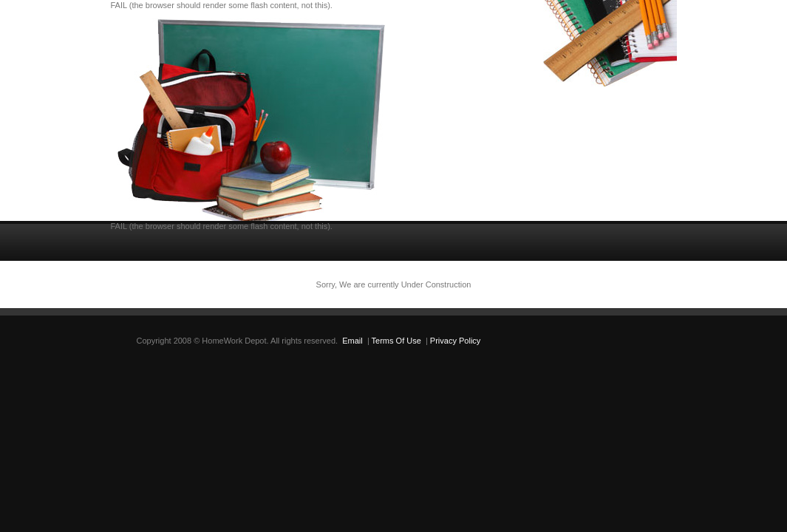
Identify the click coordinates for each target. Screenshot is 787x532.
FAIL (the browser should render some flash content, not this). (222, 5)
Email (352, 341)
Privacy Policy (455, 341)
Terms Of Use (396, 341)
